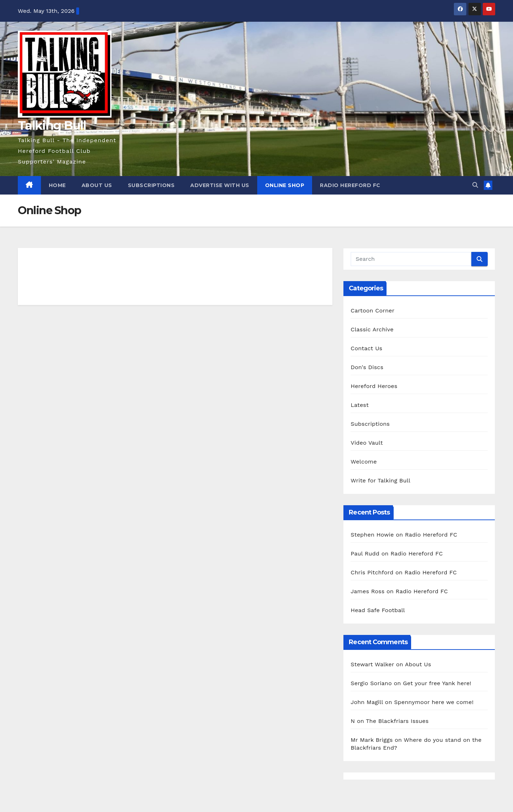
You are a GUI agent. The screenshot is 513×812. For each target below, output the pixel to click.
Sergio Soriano (371, 683)
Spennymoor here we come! (434, 702)
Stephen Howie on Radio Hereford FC (404, 535)
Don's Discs (367, 367)
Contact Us (366, 348)
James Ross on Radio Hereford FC (399, 591)
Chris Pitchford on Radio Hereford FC (404, 572)
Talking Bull (52, 125)
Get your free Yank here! (437, 683)
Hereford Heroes (374, 386)
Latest (360, 405)
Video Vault (367, 443)
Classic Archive (372, 329)
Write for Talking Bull (380, 480)
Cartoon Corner (372, 311)
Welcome (364, 462)
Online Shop (285, 185)
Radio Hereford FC (350, 185)
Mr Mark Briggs (372, 740)
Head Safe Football (378, 610)
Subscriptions (151, 185)
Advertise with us (220, 185)
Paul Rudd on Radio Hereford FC (397, 554)
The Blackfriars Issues (397, 721)
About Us (97, 185)
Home (57, 185)
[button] (475, 185)
